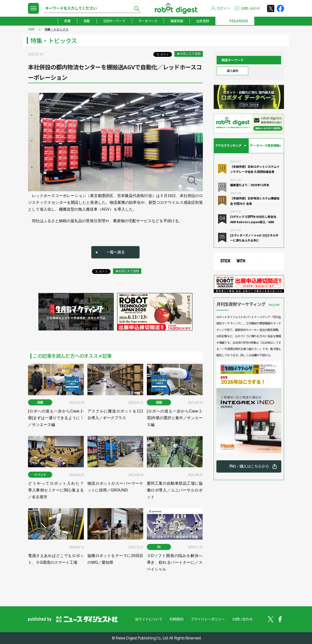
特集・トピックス (57, 29)
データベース (148, 21)
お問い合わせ (250, 8)
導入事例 (232, 71)
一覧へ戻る (115, 252)
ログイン (223, 8)
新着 (67, 21)
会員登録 (202, 21)
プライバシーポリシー (208, 619)
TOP (31, 29)
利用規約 (176, 619)
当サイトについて (149, 619)
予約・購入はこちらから (249, 466)
